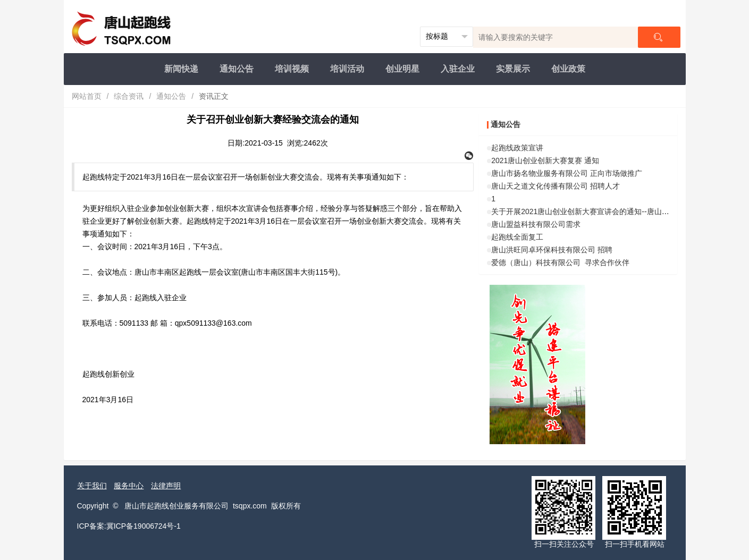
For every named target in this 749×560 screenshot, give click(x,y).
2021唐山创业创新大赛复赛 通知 (545, 160)
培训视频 (292, 69)
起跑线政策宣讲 (517, 148)
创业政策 (568, 69)
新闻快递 (181, 69)
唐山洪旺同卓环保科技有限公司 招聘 (552, 250)
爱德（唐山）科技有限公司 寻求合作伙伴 (560, 262)
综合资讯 (129, 96)
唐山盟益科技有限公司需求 (536, 224)
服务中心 (129, 486)
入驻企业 (458, 69)
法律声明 (166, 486)
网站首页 (87, 96)
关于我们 (92, 486)
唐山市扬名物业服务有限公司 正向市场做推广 (567, 173)
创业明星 (402, 69)
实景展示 (513, 69)
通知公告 (237, 69)
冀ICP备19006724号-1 (144, 526)
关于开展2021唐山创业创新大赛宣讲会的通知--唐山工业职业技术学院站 (610, 211)
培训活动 (347, 69)
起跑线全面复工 (517, 237)
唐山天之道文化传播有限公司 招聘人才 (556, 186)
